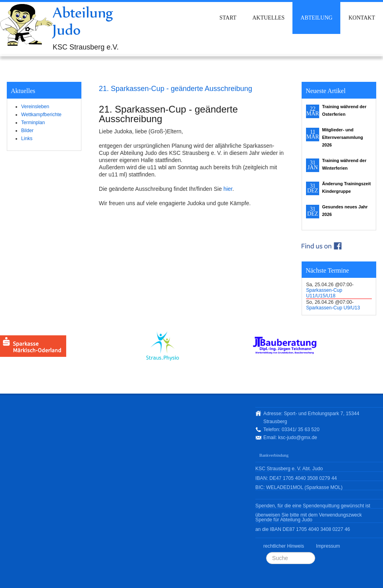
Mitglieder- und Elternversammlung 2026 (343, 137)
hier (228, 189)
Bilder (27, 131)
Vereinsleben (35, 107)
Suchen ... (266, 552)
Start (228, 18)
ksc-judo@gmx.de (297, 438)
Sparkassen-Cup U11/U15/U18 (324, 293)
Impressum (328, 546)
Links (27, 139)
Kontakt (362, 18)
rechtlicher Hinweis (284, 546)
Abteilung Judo (83, 21)
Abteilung (316, 18)
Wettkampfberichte (41, 115)
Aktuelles (268, 18)
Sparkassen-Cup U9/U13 (333, 308)
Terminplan (33, 123)
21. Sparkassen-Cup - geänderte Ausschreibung (176, 89)
